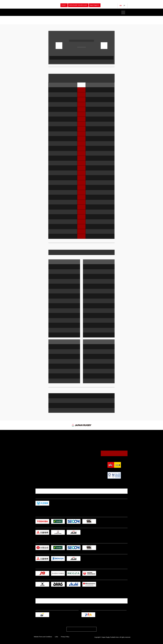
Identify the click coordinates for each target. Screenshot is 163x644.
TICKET (64, 5)
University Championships (65, 443)
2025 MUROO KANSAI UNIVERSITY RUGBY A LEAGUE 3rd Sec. (60, 17)
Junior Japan (40, 445)
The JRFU (102, 12)
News (73, 12)
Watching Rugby (86, 438)
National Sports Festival (65, 445)
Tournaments (42, 17)
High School (61, 453)
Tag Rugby (61, 460)
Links (56, 637)
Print (112, 29)
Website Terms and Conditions (43, 637)
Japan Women (40, 439)
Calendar (82, 443)
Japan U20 (39, 447)
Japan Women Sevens (42, 443)
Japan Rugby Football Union (46, 5)
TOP (36, 17)
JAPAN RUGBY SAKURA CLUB (78, 5)
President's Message (86, 455)
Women (60, 447)
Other (60, 462)
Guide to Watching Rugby (87, 441)
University (61, 451)
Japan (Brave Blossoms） (43, 436)
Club (59, 449)
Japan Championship (64, 441)
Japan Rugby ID (94, 5)
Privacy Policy (65, 637)
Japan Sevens (40, 441)
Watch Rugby (87, 12)
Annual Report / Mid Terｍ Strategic (90, 459)
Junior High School (63, 458)
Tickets (116, 12)
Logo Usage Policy (85, 461)
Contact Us (114, 453)
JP (124, 6)
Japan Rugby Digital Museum (88, 457)
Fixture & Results (58, 12)
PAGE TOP (81, 630)
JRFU (104, 434)
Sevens (60, 439)
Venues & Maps (84, 445)
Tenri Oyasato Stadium (87, 37)
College (60, 455)
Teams (43, 12)
